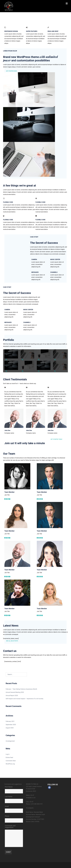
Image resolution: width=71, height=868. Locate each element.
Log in (8, 754)
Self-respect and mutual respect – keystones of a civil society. (25, 699)
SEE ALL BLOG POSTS (12, 641)
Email (7, 806)
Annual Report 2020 (12, 696)
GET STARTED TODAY (56, 439)
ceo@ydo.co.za (31, 798)
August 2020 (10, 728)
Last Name (9, 797)
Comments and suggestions (10, 827)
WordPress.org (10, 764)
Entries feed (9, 757)
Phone (7, 816)
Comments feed (11, 761)
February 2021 (10, 721)
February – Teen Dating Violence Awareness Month (21, 689)
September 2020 (11, 725)
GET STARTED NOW (11, 71)
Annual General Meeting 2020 (15, 692)
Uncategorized (10, 741)
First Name (9, 787)
